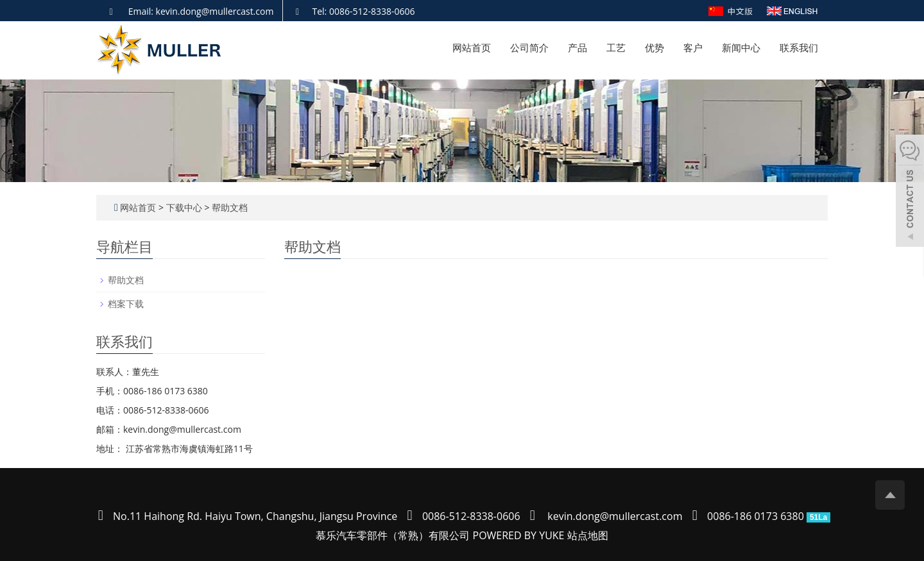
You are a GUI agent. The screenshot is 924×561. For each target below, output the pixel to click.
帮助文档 (228, 207)
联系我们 (799, 47)
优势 (654, 47)
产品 (577, 47)
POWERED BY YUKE (520, 535)
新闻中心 (741, 47)
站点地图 (588, 535)
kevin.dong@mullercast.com (615, 516)
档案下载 (126, 304)
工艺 (616, 47)
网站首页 (472, 47)
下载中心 (185, 207)
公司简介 (529, 47)
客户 (693, 47)
